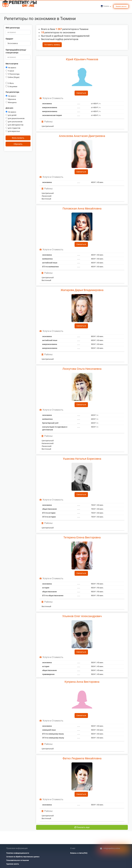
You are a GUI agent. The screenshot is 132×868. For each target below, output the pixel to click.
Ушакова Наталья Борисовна (82, 459)
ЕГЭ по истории (49, 513)
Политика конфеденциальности (18, 853)
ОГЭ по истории (49, 517)
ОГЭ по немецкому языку (53, 738)
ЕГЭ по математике (50, 267)
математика (47, 259)
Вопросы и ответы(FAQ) (79, 853)
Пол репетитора (12, 92)
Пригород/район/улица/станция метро (16, 51)
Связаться (81, 93)
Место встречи (12, 64)
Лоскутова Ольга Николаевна (82, 369)
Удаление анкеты (13, 864)
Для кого (9, 108)
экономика (47, 104)
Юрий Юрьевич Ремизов (82, 59)
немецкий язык (49, 730)
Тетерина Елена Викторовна (82, 537)
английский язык (50, 263)
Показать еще (82, 827)
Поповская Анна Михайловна (82, 209)
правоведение (48, 674)
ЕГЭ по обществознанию (53, 596)
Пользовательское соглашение (18, 860)
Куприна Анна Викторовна (82, 682)
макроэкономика (50, 107)
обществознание (49, 509)
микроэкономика (50, 111)
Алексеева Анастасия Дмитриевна (82, 136)
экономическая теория (52, 115)
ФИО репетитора (13, 28)
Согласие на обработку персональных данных (23, 857)
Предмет (9, 39)
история (46, 588)
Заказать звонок (121, 6)
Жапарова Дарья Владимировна (82, 290)
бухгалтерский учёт (50, 423)
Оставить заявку (52, 45)
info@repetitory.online (112, 848)
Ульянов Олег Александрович (82, 616)
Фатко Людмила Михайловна (82, 758)
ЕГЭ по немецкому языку (53, 734)
